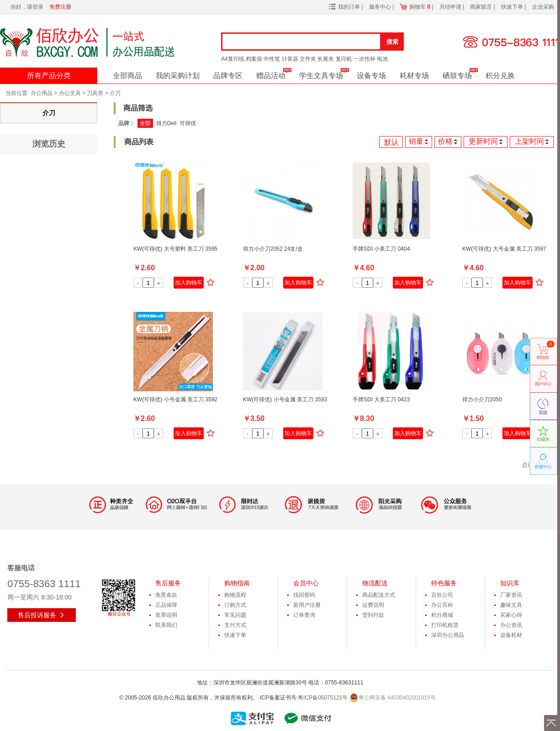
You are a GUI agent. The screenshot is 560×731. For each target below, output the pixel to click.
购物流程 (235, 595)
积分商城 (442, 615)
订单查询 (304, 615)
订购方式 (235, 605)
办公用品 (42, 93)
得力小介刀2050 (482, 400)
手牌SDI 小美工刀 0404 (381, 249)
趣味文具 (511, 605)
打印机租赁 (445, 625)
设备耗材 (511, 635)
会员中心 (306, 583)
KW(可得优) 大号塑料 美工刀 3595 (175, 249)
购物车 (420, 7)
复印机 (344, 59)
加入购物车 (189, 283)
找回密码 (304, 595)
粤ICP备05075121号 (323, 698)
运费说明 (373, 605)
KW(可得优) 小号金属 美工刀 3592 (175, 400)
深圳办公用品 (448, 635)
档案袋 (254, 59)
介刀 (115, 93)
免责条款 (166, 595)
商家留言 (482, 7)
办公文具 (70, 93)
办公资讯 (511, 625)
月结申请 (451, 7)
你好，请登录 (27, 7)
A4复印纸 (233, 59)
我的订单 (349, 7)
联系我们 (166, 625)
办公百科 (442, 605)
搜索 (392, 42)
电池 (382, 59)
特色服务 (444, 583)
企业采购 (543, 7)
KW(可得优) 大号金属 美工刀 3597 (504, 249)
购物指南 (237, 583)
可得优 (188, 123)
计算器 (290, 59)
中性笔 (272, 59)
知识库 (510, 583)
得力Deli (166, 123)
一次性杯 (365, 59)
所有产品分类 (49, 76)
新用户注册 (307, 605)
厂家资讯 (511, 595)
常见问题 (235, 615)
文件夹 (308, 59)
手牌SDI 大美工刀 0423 (381, 400)
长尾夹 (326, 59)
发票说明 (166, 615)
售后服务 (168, 583)
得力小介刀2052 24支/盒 (273, 249)
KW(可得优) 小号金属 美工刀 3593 (285, 400)
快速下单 (513, 7)
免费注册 (60, 7)
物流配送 (375, 583)
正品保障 (166, 605)
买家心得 (511, 615)
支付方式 (235, 625)
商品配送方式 (379, 595)
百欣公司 (442, 595)
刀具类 (95, 93)
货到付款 (373, 615)
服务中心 (381, 7)
